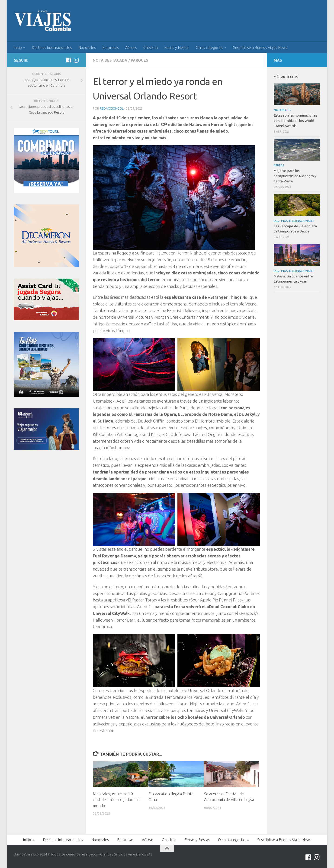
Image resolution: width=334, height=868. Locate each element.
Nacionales (87, 48)
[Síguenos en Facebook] (69, 60)
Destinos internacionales (52, 48)
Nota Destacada (110, 60)
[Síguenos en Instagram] (76, 60)
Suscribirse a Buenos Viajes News (260, 48)
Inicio (18, 48)
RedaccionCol (112, 108)
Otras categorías (209, 48)
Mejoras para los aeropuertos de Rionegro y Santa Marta (295, 176)
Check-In (151, 48)
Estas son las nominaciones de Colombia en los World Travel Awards (295, 121)
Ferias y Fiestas (177, 48)
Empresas (111, 48)
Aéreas (131, 48)
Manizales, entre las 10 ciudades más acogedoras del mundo (118, 800)
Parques (140, 60)
